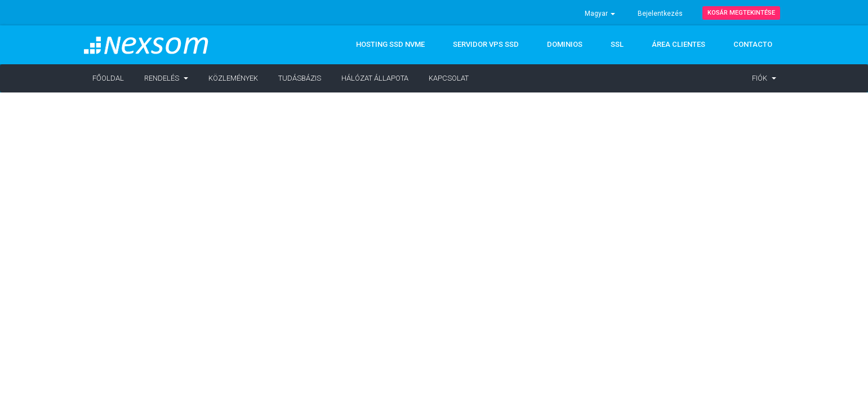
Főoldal (108, 78)
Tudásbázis (300, 78)
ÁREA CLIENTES (678, 44)
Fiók (764, 78)
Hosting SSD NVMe (390, 44)
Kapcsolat (449, 78)
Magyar (600, 14)
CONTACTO (753, 44)
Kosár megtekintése (741, 13)
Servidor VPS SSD (486, 44)
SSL (617, 44)
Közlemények (233, 78)
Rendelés (166, 78)
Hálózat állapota (375, 78)
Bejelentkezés (660, 14)
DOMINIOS (565, 44)
